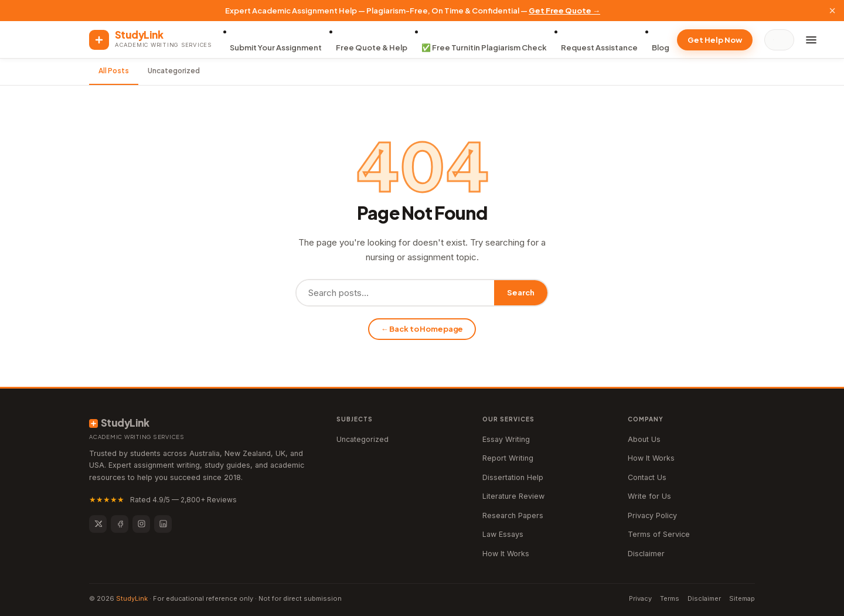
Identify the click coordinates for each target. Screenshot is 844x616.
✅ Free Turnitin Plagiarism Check (484, 47)
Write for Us (649, 496)
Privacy (640, 598)
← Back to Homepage (422, 329)
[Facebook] (120, 524)
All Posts (114, 71)
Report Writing (508, 458)
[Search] (782, 40)
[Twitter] (98, 524)
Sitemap (742, 598)
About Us (644, 439)
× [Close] (832, 11)
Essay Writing (506, 439)
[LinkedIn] (163, 524)
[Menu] (811, 40)
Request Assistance (599, 47)
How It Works (506, 554)
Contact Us (647, 477)
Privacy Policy (652, 515)
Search (521, 292)
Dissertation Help (513, 477)
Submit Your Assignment (276, 47)
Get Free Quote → (564, 11)
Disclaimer (646, 554)
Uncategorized (174, 71)
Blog (661, 47)
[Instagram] (141, 524)
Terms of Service (659, 534)
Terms (670, 598)
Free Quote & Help (372, 47)
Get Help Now (715, 40)
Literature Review (513, 496)
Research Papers (513, 515)
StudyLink (132, 598)
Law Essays (503, 534)
